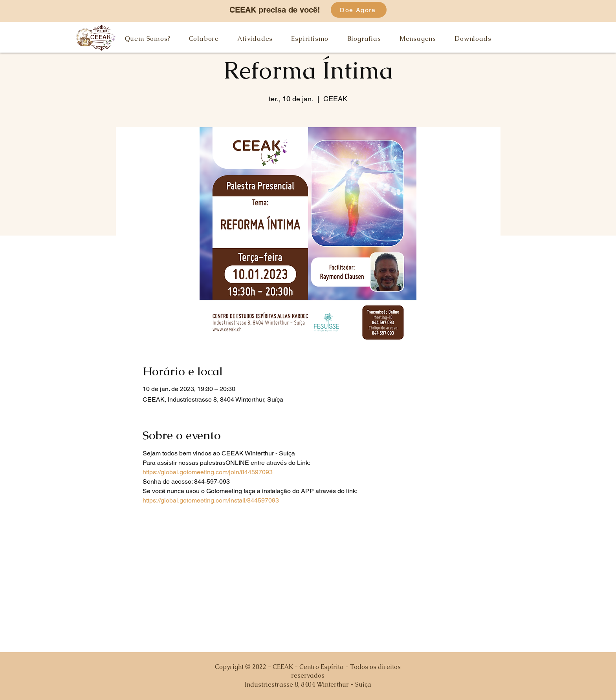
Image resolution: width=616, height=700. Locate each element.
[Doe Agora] (359, 10)
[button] (148, 39)
